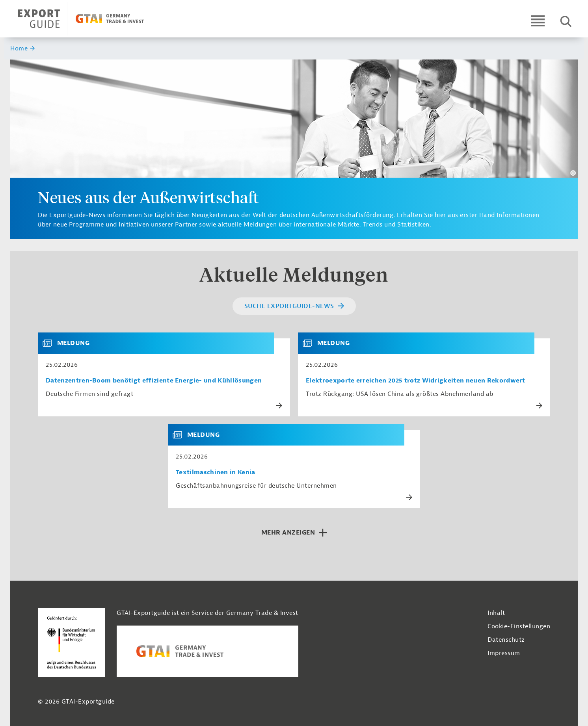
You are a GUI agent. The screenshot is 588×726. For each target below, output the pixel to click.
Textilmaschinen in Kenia (216, 473)
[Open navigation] (538, 21)
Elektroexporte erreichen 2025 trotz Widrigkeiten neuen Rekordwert (416, 381)
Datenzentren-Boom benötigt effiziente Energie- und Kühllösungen (154, 381)
